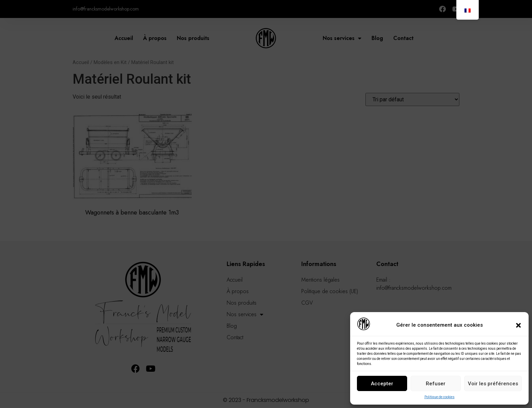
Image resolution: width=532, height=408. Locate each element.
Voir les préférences (493, 384)
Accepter (382, 384)
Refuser (436, 384)
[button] (518, 325)
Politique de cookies (440, 397)
